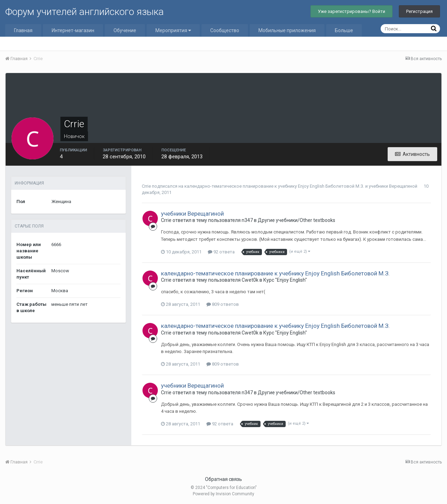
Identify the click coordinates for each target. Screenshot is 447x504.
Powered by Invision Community (223, 494)
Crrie (146, 186)
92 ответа (221, 252)
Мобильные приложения (287, 30)
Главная (23, 30)
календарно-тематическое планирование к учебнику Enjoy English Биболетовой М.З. (274, 186)
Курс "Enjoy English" (285, 280)
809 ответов (223, 304)
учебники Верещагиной (393, 186)
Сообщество (225, 30)
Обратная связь (223, 479)
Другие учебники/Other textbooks (296, 220)
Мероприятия (173, 30)
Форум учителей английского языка (85, 12)
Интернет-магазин (73, 30)
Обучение (125, 30)
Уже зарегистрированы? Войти (351, 11)
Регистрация (419, 11)
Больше (344, 30)
